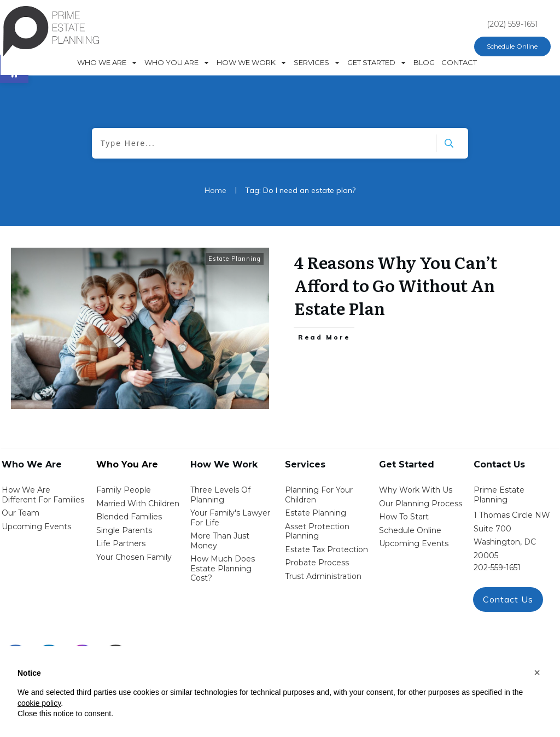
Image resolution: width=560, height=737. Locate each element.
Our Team (21, 513)
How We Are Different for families (43, 495)
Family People (124, 490)
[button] (537, 672)
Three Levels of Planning (220, 495)
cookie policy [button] (39, 703)
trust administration (323, 576)
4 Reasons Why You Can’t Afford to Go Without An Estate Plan (396, 285)
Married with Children (138, 504)
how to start (404, 517)
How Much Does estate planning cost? (223, 568)
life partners (121, 543)
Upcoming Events (36, 527)
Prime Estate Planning (499, 495)
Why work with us (416, 490)
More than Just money (220, 541)
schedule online (410, 530)
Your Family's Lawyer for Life (230, 518)
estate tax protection (326, 549)
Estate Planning (235, 259)
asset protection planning (317, 531)
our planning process (421, 504)
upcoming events (414, 543)
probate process (317, 563)
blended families (129, 517)
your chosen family (134, 557)
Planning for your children (319, 495)
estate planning (316, 513)
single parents (124, 530)
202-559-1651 (497, 568)
